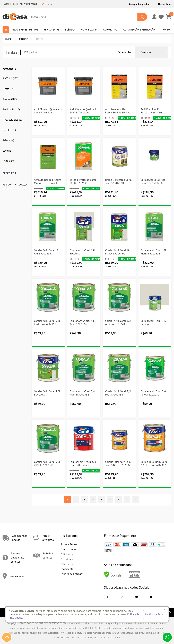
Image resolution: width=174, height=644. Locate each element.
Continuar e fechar (155, 614)
